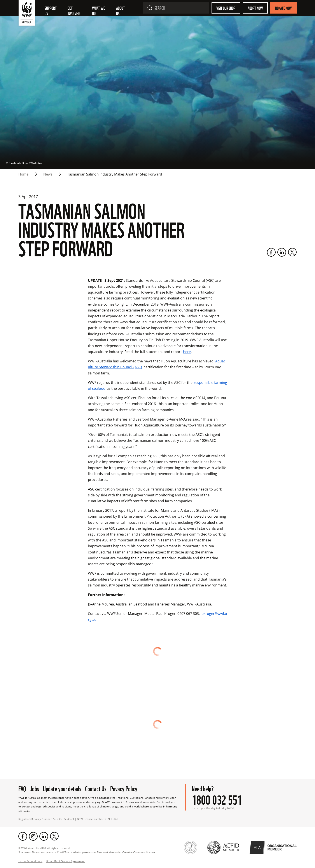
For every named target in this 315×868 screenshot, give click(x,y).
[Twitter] (292, 252)
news (48, 174)
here (187, 352)
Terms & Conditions (30, 861)
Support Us (51, 10)
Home (23, 174)
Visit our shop (226, 8)
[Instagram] (33, 836)
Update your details (62, 788)
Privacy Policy (124, 788)
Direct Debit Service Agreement (65, 861)
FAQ (22, 788)
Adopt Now (255, 8)
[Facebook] (271, 252)
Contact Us (96, 788)
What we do (99, 10)
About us (121, 10)
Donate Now (283, 8)
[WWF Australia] (27, 14)
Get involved (74, 10)
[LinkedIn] (282, 252)
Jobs (34, 788)
